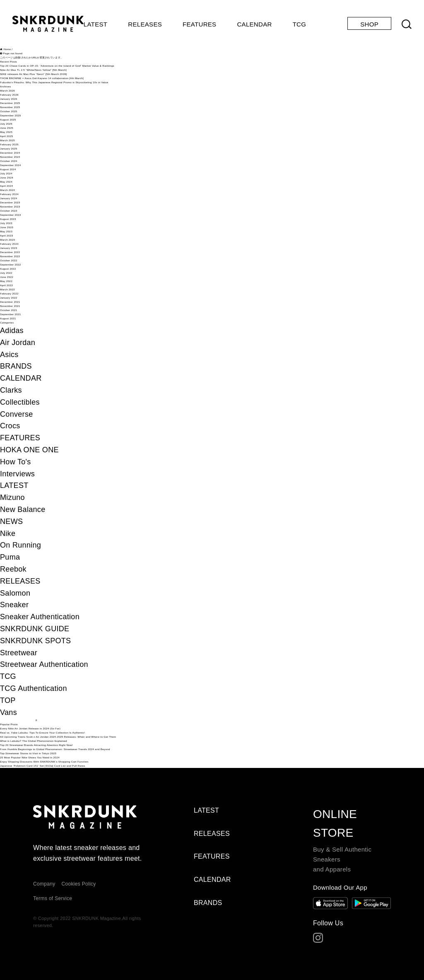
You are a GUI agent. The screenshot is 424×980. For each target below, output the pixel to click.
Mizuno (12, 497)
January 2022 (9, 298)
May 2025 (6, 132)
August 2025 (8, 119)
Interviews (17, 474)
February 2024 (9, 194)
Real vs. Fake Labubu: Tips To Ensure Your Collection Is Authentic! (42, 733)
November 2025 (10, 107)
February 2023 (9, 244)
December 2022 (10, 252)
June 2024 (7, 177)
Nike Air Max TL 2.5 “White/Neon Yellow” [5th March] (33, 70)
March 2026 (7, 91)
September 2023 (11, 215)
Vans (8, 712)
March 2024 (7, 190)
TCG (300, 24)
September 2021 (11, 314)
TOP (8, 700)
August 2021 (8, 318)
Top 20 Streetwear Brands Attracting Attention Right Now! (36, 745)
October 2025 (9, 111)
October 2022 (9, 260)
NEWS (11, 521)
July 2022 (6, 273)
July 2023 (6, 223)
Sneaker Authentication (40, 617)
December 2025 (10, 103)
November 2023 (10, 206)
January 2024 (9, 198)
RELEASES (145, 24)
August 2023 (8, 219)
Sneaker (14, 605)
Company (44, 884)
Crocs (10, 426)
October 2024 (9, 161)
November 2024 (10, 157)
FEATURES (199, 24)
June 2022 (7, 277)
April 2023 (6, 235)
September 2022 (11, 264)
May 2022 (6, 281)
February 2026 (9, 95)
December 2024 (10, 153)
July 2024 (6, 173)
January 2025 (9, 148)
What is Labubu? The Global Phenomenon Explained (34, 741)
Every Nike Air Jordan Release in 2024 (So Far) (30, 728)
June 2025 (7, 128)
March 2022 (7, 289)
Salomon (15, 593)
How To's (16, 462)
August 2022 (8, 269)
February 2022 (9, 293)
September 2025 (11, 115)
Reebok (13, 569)
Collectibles (20, 402)
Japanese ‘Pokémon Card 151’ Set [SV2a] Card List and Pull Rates (43, 766)
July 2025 (6, 124)
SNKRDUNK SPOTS (35, 641)
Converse (17, 414)
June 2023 (7, 227)
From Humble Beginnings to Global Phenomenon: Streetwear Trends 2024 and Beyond (55, 749)
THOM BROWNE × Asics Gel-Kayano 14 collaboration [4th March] (42, 78)
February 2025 (9, 144)
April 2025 (6, 136)
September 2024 (11, 165)
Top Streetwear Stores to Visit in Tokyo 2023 (28, 753)
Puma (10, 557)
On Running (20, 545)
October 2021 (9, 310)
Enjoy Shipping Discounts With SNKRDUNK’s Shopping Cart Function (44, 762)
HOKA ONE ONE (29, 450)
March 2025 (7, 140)
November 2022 (10, 256)
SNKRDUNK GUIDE (35, 629)
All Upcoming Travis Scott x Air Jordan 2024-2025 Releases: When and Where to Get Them (58, 737)
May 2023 (6, 231)
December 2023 (10, 202)
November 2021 (10, 306)
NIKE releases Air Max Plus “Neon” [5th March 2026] (34, 74)
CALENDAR (254, 24)
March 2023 (7, 240)
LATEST (95, 24)
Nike (8, 533)
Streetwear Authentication (44, 664)
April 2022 (6, 285)
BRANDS (16, 366)
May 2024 (6, 182)
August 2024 (8, 169)
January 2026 (9, 99)
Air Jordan (18, 343)
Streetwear (19, 653)
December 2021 (10, 302)
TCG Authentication (34, 688)
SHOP (369, 24)
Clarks (11, 390)
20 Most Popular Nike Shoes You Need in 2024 (30, 757)
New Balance (23, 509)
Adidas (12, 331)
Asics (9, 355)
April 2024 (6, 186)
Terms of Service (53, 898)
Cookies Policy (79, 884)
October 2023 (9, 211)
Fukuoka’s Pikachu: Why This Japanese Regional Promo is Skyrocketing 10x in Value (54, 82)
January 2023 (9, 248)
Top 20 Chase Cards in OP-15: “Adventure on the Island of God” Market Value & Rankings (57, 66)
